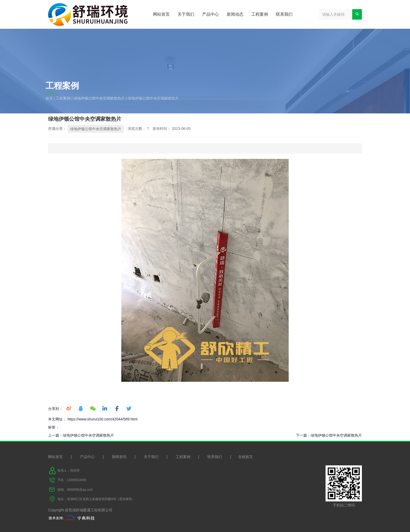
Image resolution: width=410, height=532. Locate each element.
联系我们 (284, 14)
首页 (50, 98)
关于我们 (186, 14)
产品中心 (210, 14)
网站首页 (161, 14)
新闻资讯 (119, 457)
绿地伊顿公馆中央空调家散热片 (99, 98)
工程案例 (260, 14)
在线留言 (246, 457)
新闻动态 (235, 14)
